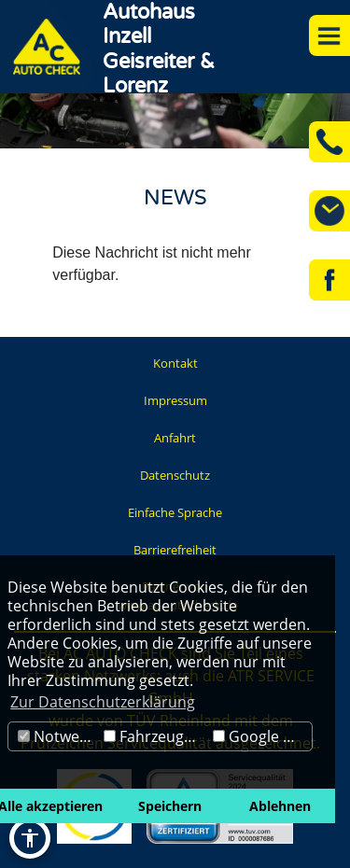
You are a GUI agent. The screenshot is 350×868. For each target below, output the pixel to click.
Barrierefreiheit (175, 550)
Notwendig (58, 736)
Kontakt (175, 363)
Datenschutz (175, 475)
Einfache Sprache (175, 512)
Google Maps (262, 736)
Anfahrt (175, 438)
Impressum (175, 400)
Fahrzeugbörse (156, 736)
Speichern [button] (170, 806)
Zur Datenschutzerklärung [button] (103, 702)
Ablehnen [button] (280, 806)
